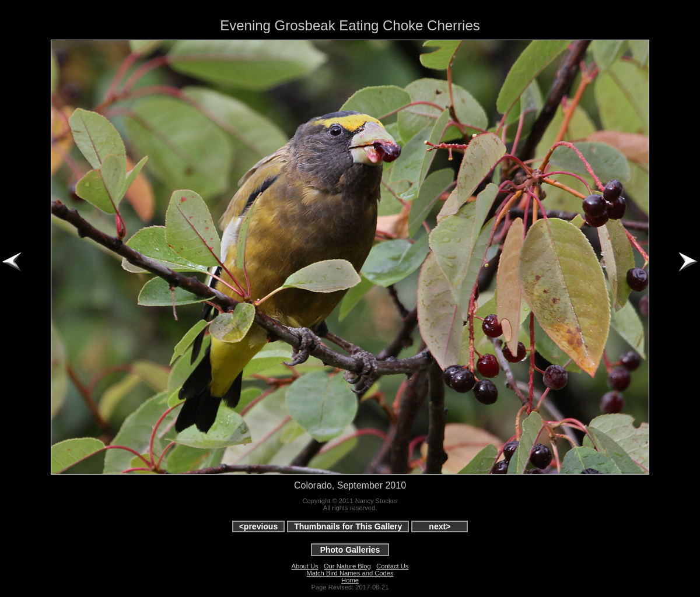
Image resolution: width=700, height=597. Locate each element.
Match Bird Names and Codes (350, 573)
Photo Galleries (350, 550)
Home (350, 580)
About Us (305, 566)
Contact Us (392, 566)
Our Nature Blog (347, 566)
